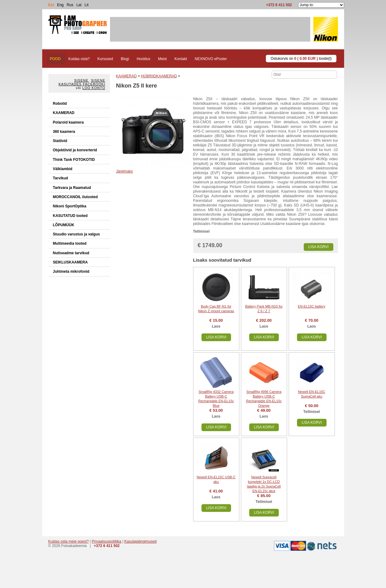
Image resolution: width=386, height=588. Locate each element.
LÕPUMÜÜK (64, 225)
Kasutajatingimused (141, 541)
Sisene (81, 80)
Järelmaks (125, 171)
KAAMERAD (64, 113)
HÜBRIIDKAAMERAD (159, 76)
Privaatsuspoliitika (107, 541)
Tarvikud (61, 178)
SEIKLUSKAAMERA (70, 262)
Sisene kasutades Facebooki (82, 82)
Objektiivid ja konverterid (75, 150)
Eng (60, 5)
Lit (87, 5)
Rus (70, 5)
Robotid (60, 104)
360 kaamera (64, 132)
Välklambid (63, 169)
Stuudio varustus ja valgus (77, 234)
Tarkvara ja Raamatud (72, 188)
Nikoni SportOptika (70, 206)
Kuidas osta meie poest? (69, 541)
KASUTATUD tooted (70, 216)
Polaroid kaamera (68, 122)
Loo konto (94, 88)
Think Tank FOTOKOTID (74, 160)
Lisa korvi (319, 247)
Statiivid (60, 141)
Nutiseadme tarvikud (71, 253)
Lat (79, 5)
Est (51, 5)
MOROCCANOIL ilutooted (75, 197)
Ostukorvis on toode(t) (301, 59)
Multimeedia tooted (70, 243)
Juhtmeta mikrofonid (71, 272)
